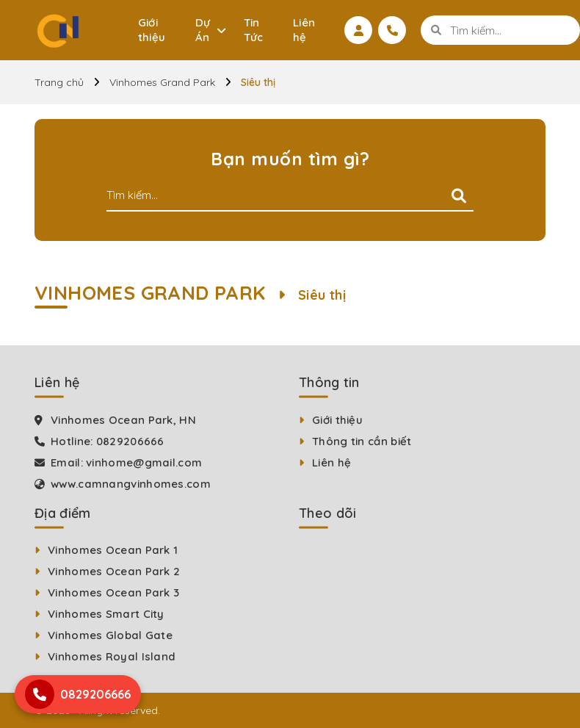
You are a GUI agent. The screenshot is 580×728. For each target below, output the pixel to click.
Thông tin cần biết (362, 441)
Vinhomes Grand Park (162, 82)
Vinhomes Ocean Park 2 (114, 571)
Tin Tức (254, 30)
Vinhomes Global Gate (110, 635)
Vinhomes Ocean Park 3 (113, 592)
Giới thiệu (152, 30)
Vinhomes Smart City (106, 614)
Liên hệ (304, 30)
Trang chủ (59, 82)
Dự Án (203, 30)
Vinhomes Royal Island (112, 656)
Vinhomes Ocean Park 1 (113, 550)
